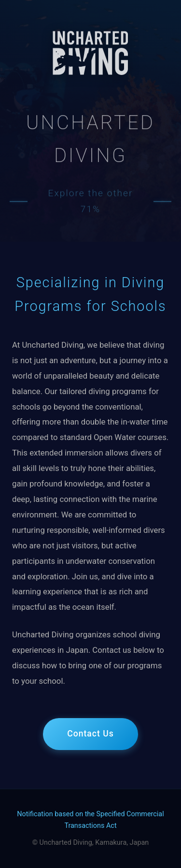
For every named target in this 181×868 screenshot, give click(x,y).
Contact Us (90, 734)
